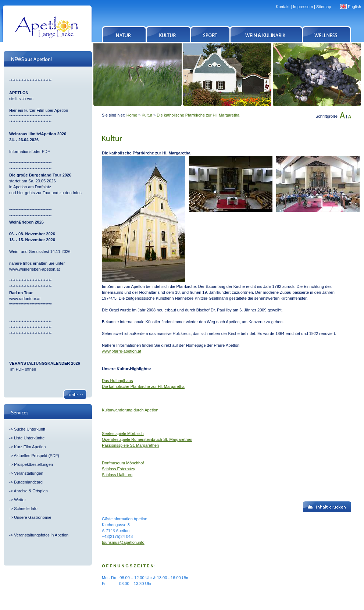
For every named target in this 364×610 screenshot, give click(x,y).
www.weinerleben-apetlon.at (35, 269)
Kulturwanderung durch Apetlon (130, 410)
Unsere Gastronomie (33, 517)
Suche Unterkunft (30, 429)
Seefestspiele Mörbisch (123, 434)
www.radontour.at (25, 299)
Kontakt (283, 7)
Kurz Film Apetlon (30, 447)
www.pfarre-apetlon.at (122, 351)
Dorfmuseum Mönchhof (123, 463)
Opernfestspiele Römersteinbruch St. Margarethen (147, 439)
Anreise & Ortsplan (31, 491)
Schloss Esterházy (118, 469)
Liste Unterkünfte (29, 438)
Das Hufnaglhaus (117, 381)
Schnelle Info (26, 509)
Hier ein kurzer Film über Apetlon (39, 110)
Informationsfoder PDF (30, 151)
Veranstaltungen (29, 473)
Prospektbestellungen (33, 464)
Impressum (303, 7)
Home (132, 115)
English (354, 7)
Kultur (147, 115)
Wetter (20, 500)
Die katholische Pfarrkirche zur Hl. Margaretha (198, 115)
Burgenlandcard (28, 482)
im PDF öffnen (23, 369)
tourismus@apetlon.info (123, 542)
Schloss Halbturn (117, 475)
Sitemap (324, 7)
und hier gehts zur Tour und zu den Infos (46, 193)
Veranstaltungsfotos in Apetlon (41, 535)
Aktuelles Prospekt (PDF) (37, 456)
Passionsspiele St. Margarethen (130, 445)
